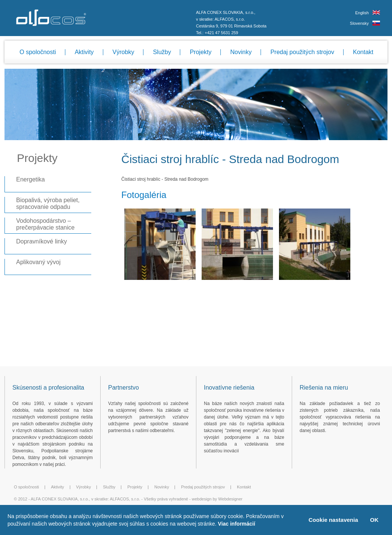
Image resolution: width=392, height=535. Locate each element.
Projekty (201, 52)
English (362, 13)
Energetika (31, 179)
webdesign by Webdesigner (217, 499)
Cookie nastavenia (333, 520)
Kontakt (363, 52)
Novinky (241, 52)
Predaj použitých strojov (302, 52)
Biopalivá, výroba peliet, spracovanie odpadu (48, 203)
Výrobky (124, 52)
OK (375, 520)
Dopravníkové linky (41, 241)
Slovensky (359, 23)
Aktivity (84, 52)
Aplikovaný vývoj (38, 262)
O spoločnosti (38, 52)
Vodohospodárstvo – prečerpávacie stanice (45, 224)
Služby (162, 52)
